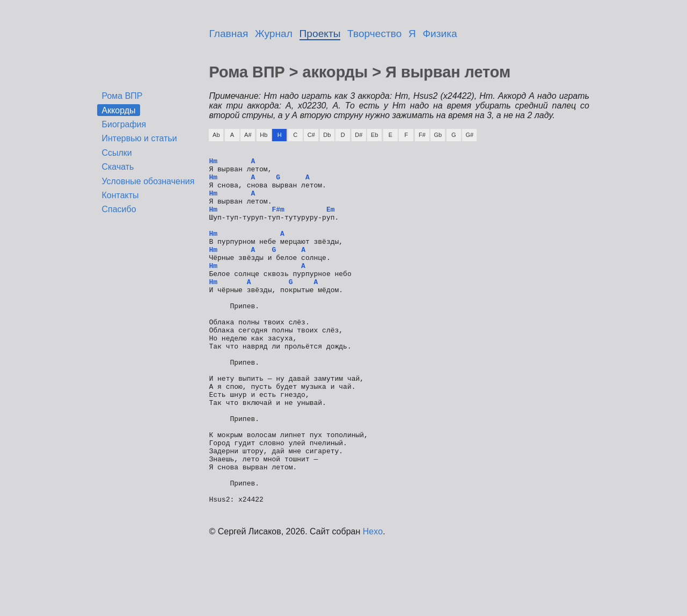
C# (311, 135)
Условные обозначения (148, 181)
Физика (440, 34)
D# (359, 135)
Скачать (118, 167)
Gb (438, 135)
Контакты (120, 195)
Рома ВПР (122, 96)
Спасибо (119, 209)
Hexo (373, 602)
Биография (124, 124)
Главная (228, 34)
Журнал (274, 34)
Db (327, 135)
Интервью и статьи (139, 138)
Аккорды (118, 110)
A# (248, 135)
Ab (216, 135)
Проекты (320, 34)
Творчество (374, 34)
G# (469, 135)
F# (422, 135)
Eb (374, 135)
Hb (264, 135)
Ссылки (116, 153)
